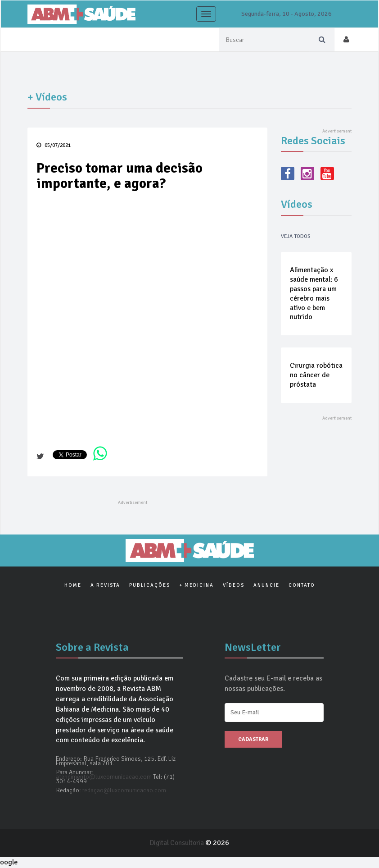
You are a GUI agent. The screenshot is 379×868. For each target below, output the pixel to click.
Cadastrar (253, 740)
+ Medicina (196, 586)
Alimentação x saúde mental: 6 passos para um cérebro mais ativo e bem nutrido (314, 294)
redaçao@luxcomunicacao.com (124, 791)
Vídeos (234, 586)
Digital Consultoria (178, 843)
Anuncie (266, 586)
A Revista (105, 586)
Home (73, 586)
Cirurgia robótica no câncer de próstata (316, 375)
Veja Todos (296, 236)
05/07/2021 (54, 145)
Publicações (150, 586)
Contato (302, 586)
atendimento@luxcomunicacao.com (104, 777)
